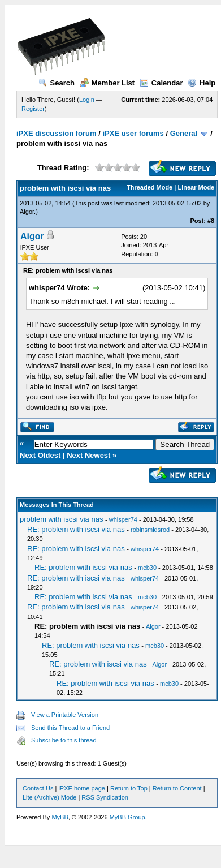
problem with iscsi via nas (61, 519)
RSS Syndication (105, 797)
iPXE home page (82, 788)
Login (87, 100)
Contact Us (38, 788)
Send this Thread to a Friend (70, 728)
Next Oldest (40, 455)
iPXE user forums (133, 133)
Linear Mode (196, 187)
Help (201, 83)
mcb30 (147, 568)
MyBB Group (127, 817)
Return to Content (177, 788)
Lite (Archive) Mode (49, 797)
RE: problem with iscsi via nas (76, 529)
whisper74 (123, 519)
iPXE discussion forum (57, 133)
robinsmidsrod (150, 530)
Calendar (161, 83)
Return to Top (129, 788)
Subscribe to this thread (64, 740)
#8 (211, 221)
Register (33, 109)
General (184, 133)
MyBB (60, 817)
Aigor (27, 212)
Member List (107, 83)
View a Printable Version (65, 715)
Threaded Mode (149, 187)
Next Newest (88, 455)
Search (57, 83)
